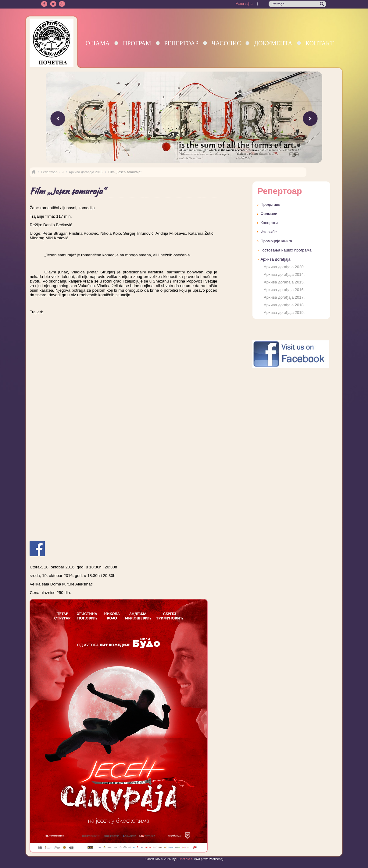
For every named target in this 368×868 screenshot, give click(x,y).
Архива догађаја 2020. (284, 267)
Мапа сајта (244, 4)
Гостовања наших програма (286, 250)
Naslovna (34, 172)
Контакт (320, 43)
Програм (137, 43)
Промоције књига (276, 241)
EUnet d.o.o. (184, 859)
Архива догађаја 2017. (284, 297)
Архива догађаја (275, 259)
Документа (273, 43)
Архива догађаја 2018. (284, 305)
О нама (98, 43)
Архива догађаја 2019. (284, 313)
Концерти (269, 223)
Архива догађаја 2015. (284, 282)
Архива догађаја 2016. (86, 172)
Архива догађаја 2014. (284, 274)
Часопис (226, 43)
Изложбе (268, 232)
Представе (270, 204)
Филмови (269, 214)
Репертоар (181, 43)
